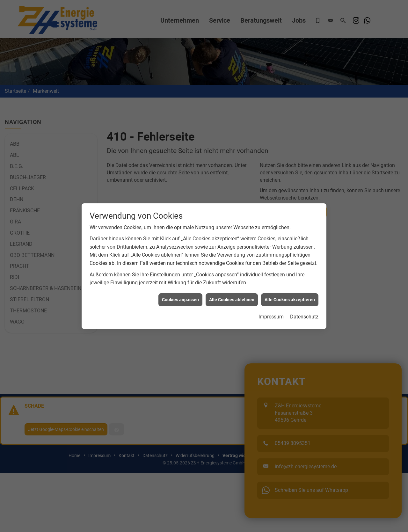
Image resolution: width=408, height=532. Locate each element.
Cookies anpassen (180, 270)
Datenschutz (304, 287)
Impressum (271, 287)
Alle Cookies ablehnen (232, 270)
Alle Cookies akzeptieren (290, 270)
